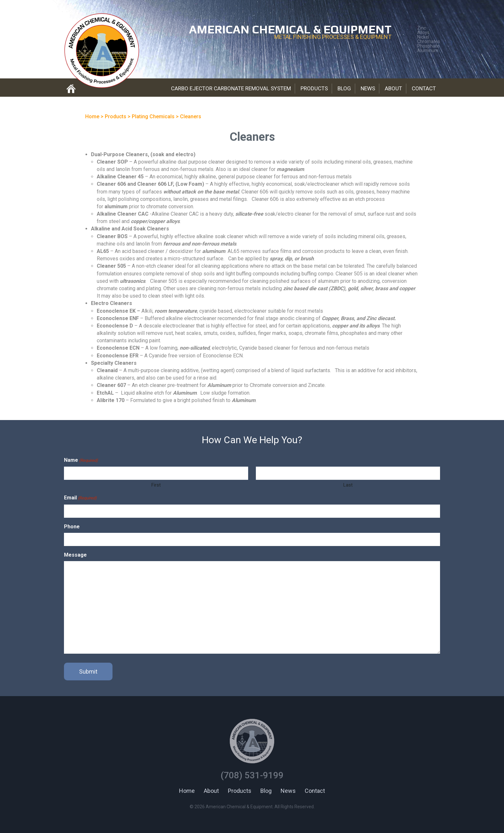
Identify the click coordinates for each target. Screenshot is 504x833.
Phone (72, 527)
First (156, 485)
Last (348, 485)
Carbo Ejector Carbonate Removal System (231, 88)
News (368, 88)
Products (314, 88)
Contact (424, 88)
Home (187, 791)
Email (80, 498)
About (393, 88)
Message (75, 555)
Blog (344, 88)
